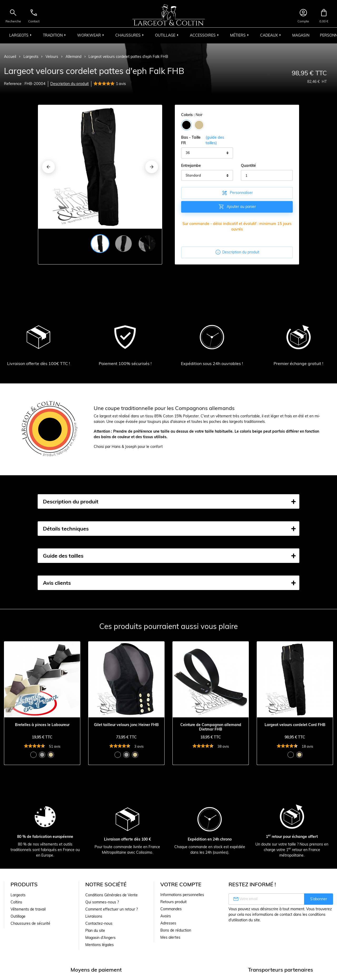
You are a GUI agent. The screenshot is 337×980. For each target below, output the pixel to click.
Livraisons (94, 916)
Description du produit (70, 84)
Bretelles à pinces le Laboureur (42, 725)
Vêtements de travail (28, 909)
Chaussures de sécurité (30, 923)
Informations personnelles (182, 895)
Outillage (18, 916)
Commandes (171, 909)
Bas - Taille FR (207, 140)
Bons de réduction (176, 930)
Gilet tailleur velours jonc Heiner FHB (126, 725)
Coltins (16, 902)
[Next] (152, 167)
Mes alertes (170, 937)
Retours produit (174, 902)
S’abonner (319, 899)
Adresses (168, 923)
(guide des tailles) (215, 140)
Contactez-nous (99, 923)
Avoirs (166, 916)
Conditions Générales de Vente (111, 895)
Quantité (248, 166)
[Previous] (48, 167)
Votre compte (181, 884)
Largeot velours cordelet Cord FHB (295, 725)
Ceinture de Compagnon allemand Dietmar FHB (211, 727)
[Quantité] (267, 176)
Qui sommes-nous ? (102, 902)
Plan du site (95, 931)
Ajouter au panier (237, 207)
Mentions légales (100, 945)
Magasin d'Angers (100, 938)
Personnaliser (237, 193)
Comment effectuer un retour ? (111, 909)
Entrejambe (191, 166)
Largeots (18, 895)
